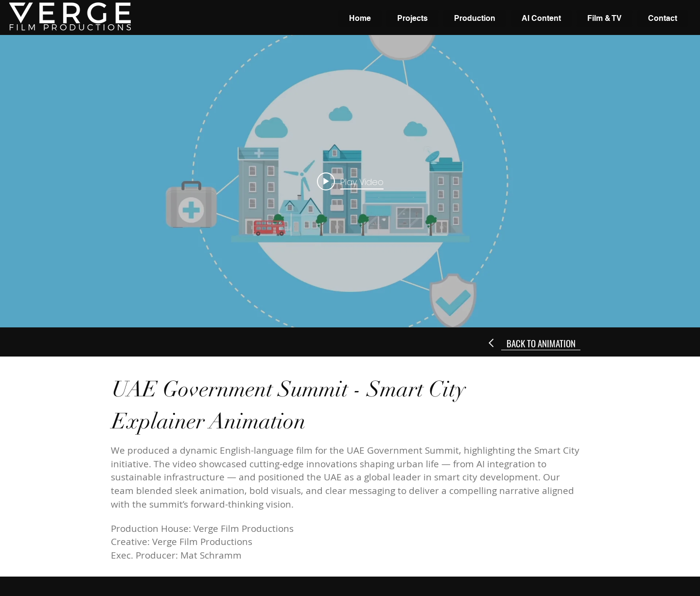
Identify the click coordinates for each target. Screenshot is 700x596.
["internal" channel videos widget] (350, 181)
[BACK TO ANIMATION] (541, 343)
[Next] (492, 343)
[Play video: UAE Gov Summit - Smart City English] (350, 181)
